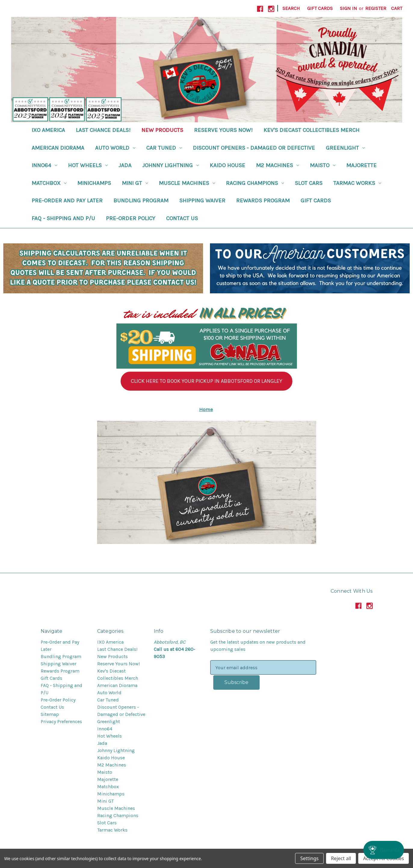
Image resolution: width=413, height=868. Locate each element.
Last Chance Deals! (103, 130)
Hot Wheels (88, 165)
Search (291, 8)
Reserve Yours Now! (223, 130)
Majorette (361, 165)
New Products (162, 130)
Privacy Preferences (61, 721)
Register (376, 8)
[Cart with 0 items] (397, 8)
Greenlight (345, 148)
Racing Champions (255, 183)
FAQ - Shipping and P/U (63, 218)
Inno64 (44, 165)
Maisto (323, 165)
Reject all (341, 858)
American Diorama (58, 148)
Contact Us (182, 218)
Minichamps (94, 183)
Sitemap (50, 714)
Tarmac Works (357, 183)
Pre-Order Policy (131, 218)
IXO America (48, 130)
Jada (125, 165)
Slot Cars (309, 183)
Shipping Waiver (202, 201)
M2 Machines (277, 165)
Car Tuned (164, 148)
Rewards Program (263, 201)
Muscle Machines (187, 183)
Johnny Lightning (171, 165)
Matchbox (49, 183)
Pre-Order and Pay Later (67, 201)
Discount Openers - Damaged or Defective (254, 148)
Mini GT (135, 183)
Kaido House (227, 165)
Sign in (348, 8)
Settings (309, 858)
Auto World (115, 148)
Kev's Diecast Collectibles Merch (311, 130)
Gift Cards (320, 8)
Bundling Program (141, 201)
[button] (206, 381)
